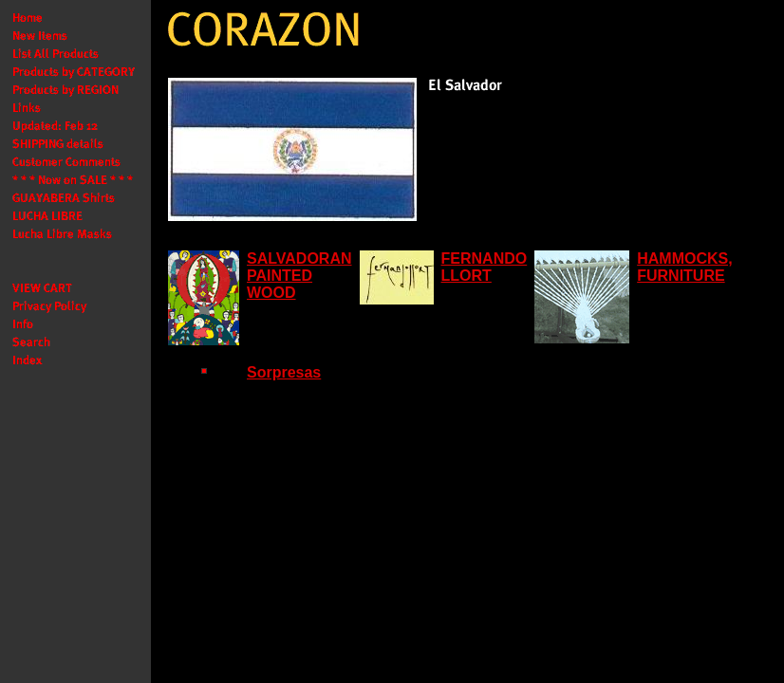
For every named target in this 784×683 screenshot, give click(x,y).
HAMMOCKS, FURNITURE (684, 267)
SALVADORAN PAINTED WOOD (299, 276)
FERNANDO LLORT (485, 267)
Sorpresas (284, 372)
